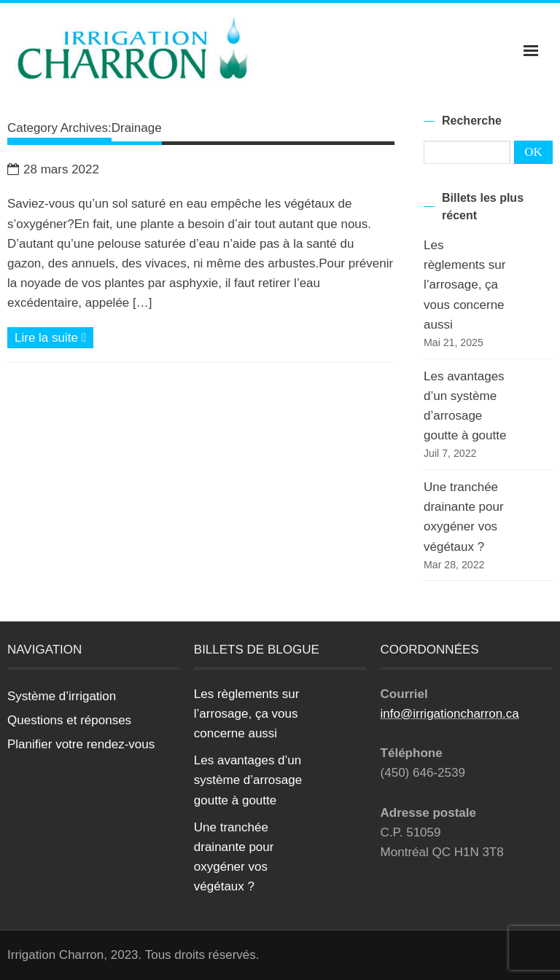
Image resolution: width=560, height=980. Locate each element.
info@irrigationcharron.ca (450, 714)
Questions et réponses (69, 720)
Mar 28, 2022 (454, 565)
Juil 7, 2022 (450, 453)
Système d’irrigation (62, 696)
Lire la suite (46, 338)
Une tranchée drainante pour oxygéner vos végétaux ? (464, 517)
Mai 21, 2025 (454, 342)
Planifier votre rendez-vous (81, 744)
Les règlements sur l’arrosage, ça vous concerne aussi (464, 285)
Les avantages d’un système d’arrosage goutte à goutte (465, 406)
